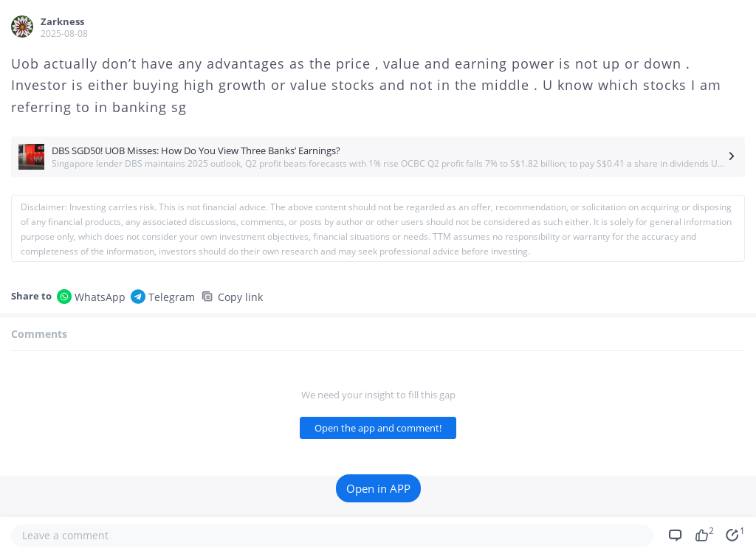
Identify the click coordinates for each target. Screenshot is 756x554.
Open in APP (378, 488)
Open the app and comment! (378, 428)
